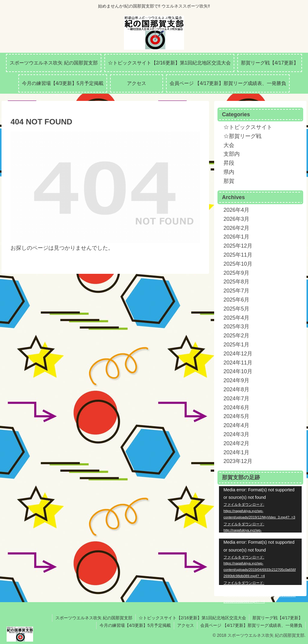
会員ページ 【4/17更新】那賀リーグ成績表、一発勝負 (251, 625)
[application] (260, 509)
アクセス (186, 625)
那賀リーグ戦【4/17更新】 (277, 618)
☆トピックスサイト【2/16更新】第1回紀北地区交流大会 (192, 618)
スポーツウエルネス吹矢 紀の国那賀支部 (94, 618)
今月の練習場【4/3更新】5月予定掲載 (135, 625)
